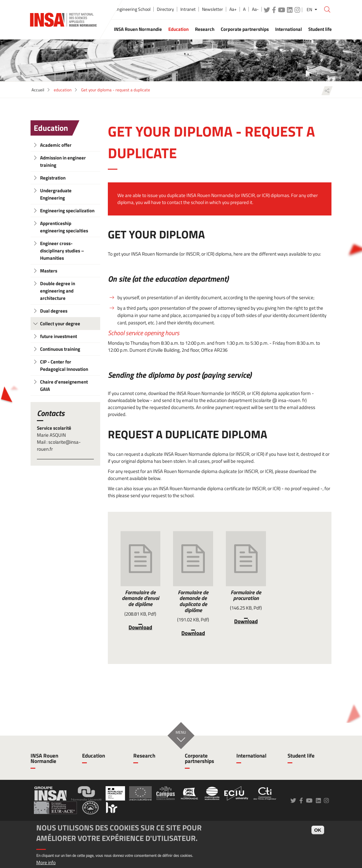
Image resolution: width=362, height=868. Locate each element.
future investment (59, 336)
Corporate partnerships (199, 758)
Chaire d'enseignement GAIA (64, 385)
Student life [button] (320, 29)
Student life (301, 756)
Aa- (255, 9)
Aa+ (233, 9)
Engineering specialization (67, 211)
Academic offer (56, 145)
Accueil (38, 90)
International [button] (289, 29)
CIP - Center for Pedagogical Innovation (64, 365)
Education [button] (178, 29)
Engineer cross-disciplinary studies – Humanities (62, 251)
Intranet (188, 9)
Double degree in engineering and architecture (58, 291)
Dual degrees (54, 311)
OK (318, 830)
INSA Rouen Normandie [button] (138, 29)
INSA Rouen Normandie (44, 758)
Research (144, 756)
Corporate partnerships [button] (245, 29)
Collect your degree (60, 324)
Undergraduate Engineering (56, 194)
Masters (49, 271)
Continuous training (60, 349)
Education (51, 128)
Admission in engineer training (63, 161)
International (251, 756)
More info (46, 862)
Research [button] (205, 29)
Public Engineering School (127, 9)
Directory (165, 9)
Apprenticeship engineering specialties (64, 227)
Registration (53, 178)
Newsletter (212, 9)
